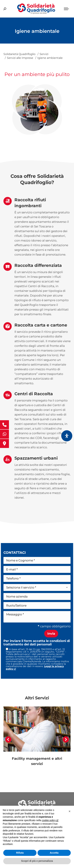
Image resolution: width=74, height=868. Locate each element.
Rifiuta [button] (20, 853)
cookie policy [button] (50, 820)
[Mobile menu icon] (66, 9)
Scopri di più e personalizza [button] (37, 861)
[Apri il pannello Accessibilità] (67, 436)
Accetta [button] (54, 853)
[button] (8, 739)
